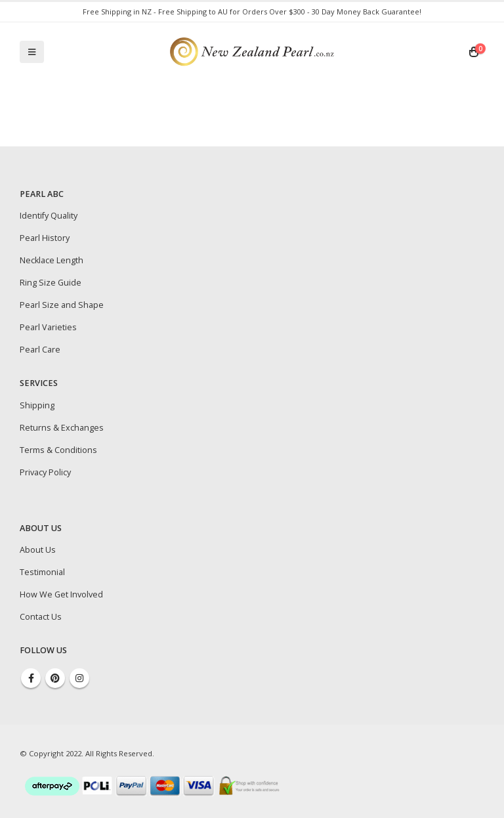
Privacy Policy (45, 472)
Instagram (79, 678)
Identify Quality (49, 216)
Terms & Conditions (58, 450)
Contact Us (41, 617)
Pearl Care (40, 350)
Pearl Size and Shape (62, 305)
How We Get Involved (61, 594)
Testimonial (42, 572)
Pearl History (45, 238)
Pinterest (55, 678)
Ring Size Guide (51, 283)
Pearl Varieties (48, 327)
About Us (38, 550)
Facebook (31, 678)
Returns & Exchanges (62, 428)
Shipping (37, 405)
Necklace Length (52, 260)
